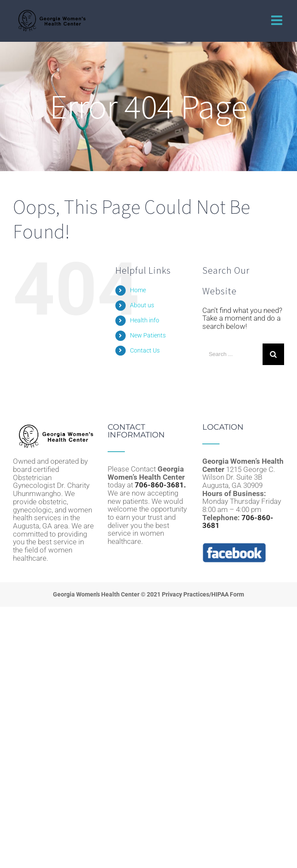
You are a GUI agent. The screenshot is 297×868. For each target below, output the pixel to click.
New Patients (148, 335)
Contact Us (145, 350)
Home (138, 290)
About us (142, 305)
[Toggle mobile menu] (278, 20)
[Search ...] (232, 354)
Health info (145, 320)
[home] (54, 427)
